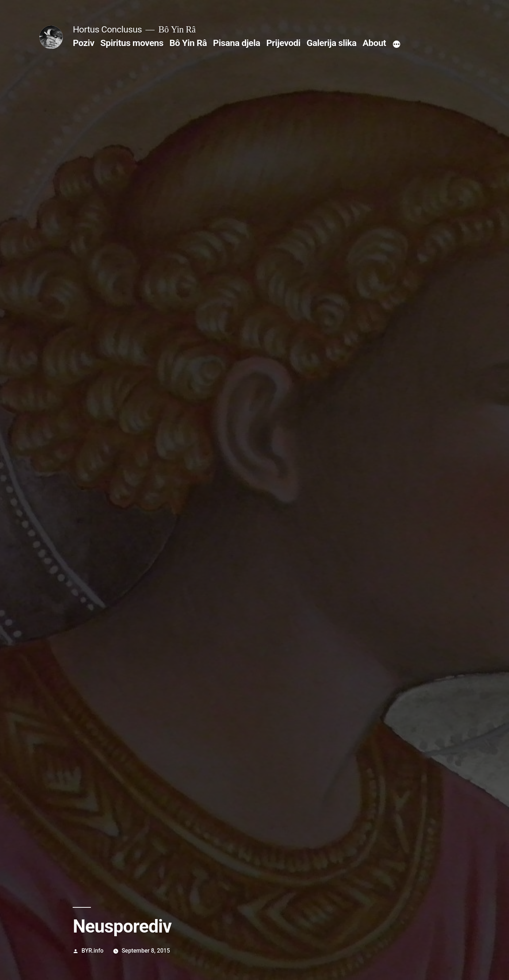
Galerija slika (331, 43)
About (374, 43)
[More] (397, 45)
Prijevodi (283, 43)
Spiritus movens (132, 43)
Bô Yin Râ (188, 43)
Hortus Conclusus (107, 29)
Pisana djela (236, 43)
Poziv (83, 43)
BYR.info (92, 951)
